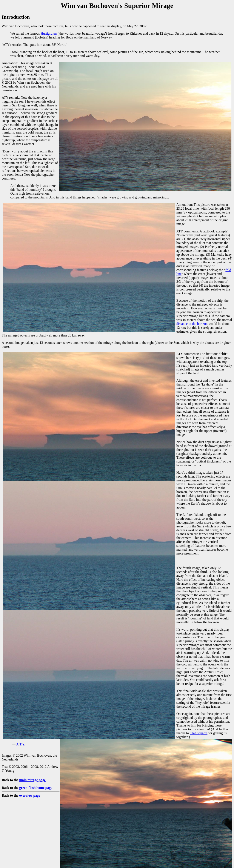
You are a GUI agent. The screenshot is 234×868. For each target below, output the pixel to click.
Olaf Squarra (199, 733)
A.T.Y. (21, 744)
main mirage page (32, 780)
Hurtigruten (49, 33)
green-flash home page (36, 788)
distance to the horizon (192, 324)
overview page (30, 795)
